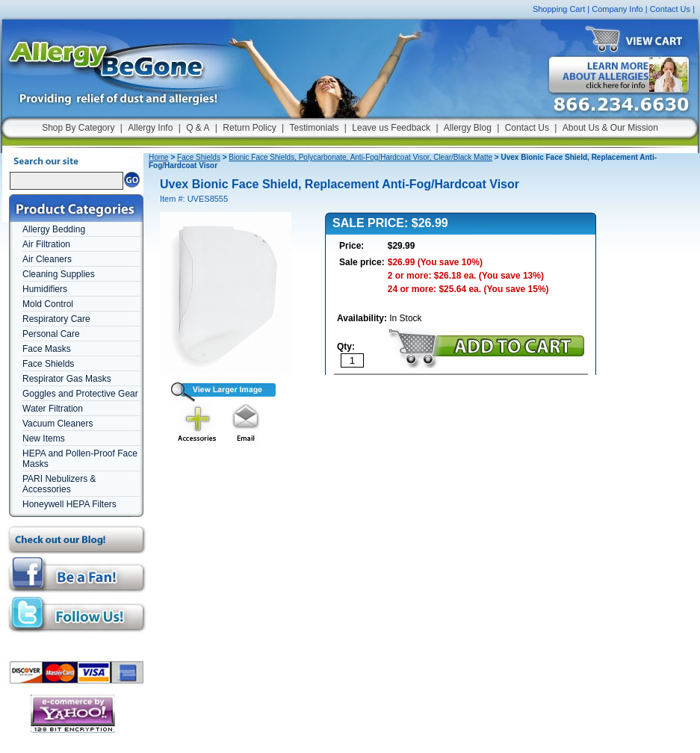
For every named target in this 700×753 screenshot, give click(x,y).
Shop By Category (78, 128)
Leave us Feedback (391, 128)
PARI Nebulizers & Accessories (59, 484)
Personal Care (51, 334)
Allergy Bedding (54, 229)
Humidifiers (45, 289)
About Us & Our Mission (610, 128)
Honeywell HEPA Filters (69, 504)
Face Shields (48, 364)
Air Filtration (46, 244)
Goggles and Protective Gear (80, 394)
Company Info (617, 9)
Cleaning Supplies (59, 274)
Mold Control (48, 304)
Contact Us (670, 9)
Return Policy (249, 128)
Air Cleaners (47, 259)
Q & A (198, 128)
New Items (44, 439)
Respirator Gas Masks (67, 379)
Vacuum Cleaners (58, 424)
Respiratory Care (56, 319)
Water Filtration (53, 409)
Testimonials (314, 128)
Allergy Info (150, 128)
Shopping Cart (559, 9)
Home (159, 157)
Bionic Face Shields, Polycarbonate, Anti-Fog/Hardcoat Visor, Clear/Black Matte (360, 157)
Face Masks (47, 349)
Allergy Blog (468, 128)
